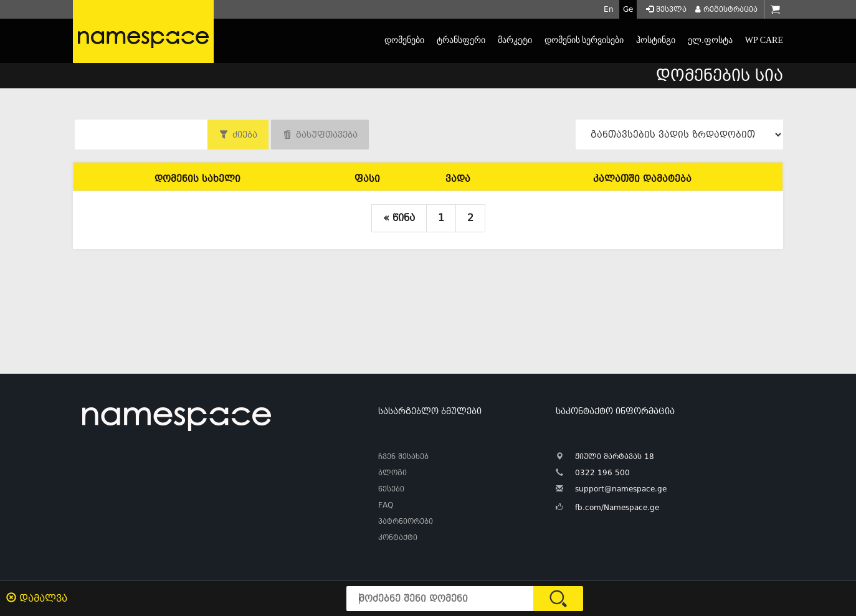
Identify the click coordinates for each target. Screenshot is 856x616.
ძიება (245, 135)
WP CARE (764, 40)
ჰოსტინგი (656, 40)
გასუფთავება (327, 135)
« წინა (399, 218)
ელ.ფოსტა (710, 40)
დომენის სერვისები (584, 40)
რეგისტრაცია (725, 9)
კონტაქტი (398, 538)
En (609, 9)
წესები (391, 489)
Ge (628, 9)
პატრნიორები (406, 521)
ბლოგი (392, 473)
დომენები (404, 40)
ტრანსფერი (461, 40)
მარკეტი (515, 40)
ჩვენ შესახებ (403, 457)
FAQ (386, 505)
